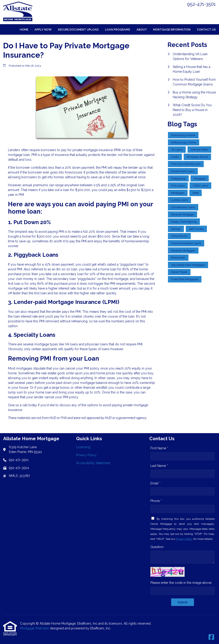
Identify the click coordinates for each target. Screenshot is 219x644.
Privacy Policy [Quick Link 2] (86, 455)
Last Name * (159, 466)
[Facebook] (211, 637)
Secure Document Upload (78, 30)
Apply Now (43, 30)
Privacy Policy (184, 539)
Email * (155, 483)
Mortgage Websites (35, 628)
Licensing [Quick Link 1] (83, 447)
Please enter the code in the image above (181, 583)
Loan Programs (118, 30)
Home (24, 30)
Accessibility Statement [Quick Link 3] (93, 463)
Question (157, 547)
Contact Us (206, 30)
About (142, 30)
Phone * (156, 501)
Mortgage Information (172, 30)
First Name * (159, 448)
